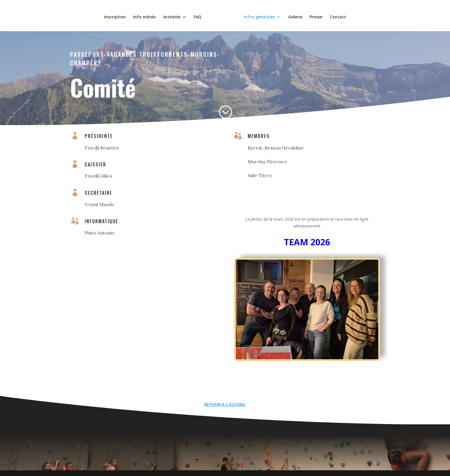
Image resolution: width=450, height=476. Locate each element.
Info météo (147, 15)
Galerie (293, 15)
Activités (174, 15)
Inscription (117, 15)
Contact (336, 15)
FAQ (200, 15)
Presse (314, 15)
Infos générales (257, 15)
